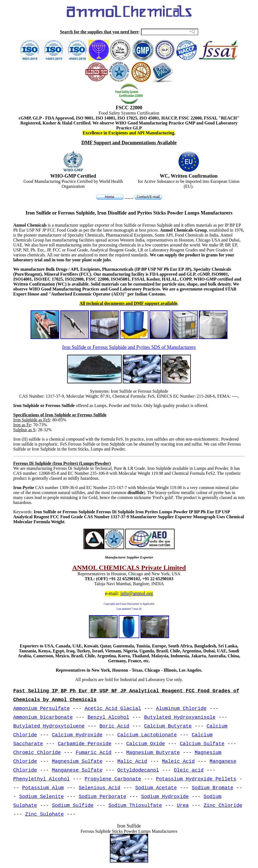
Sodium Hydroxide (165, 797)
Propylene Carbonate (113, 779)
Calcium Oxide (146, 744)
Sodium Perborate (103, 797)
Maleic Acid (178, 761)
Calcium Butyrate (168, 726)
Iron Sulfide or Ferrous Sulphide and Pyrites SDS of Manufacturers (129, 347)
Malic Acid (132, 761)
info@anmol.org (137, 593)
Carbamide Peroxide (85, 744)
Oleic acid (189, 770)
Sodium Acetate (156, 788)
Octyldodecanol (138, 770)
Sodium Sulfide (73, 805)
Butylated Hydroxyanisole (180, 717)
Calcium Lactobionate (147, 735)
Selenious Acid (100, 788)
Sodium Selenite (42, 797)
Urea (183, 805)
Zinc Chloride (223, 805)
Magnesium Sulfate (77, 761)
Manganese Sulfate (77, 770)
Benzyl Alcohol (108, 717)
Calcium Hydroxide (77, 735)
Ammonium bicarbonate (43, 717)
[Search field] (170, 32)
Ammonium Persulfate (41, 709)
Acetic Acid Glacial (113, 709)
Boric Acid (114, 726)
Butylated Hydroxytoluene (49, 726)
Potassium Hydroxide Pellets (196, 779)
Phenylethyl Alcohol (41, 779)
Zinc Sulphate (44, 814)
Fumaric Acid (94, 753)
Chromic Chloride (37, 753)
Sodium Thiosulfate (135, 805)
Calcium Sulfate (202, 744)
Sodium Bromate (212, 788)
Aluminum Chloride (181, 709)
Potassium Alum (43, 788)
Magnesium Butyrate (153, 753)
